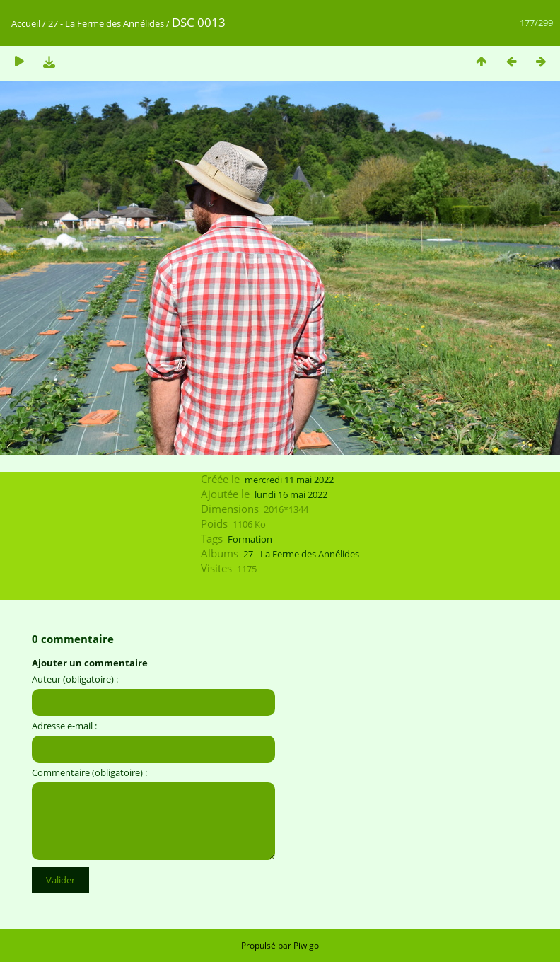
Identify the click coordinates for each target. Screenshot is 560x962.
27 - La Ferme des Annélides (106, 23)
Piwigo (306, 945)
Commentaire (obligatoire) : (89, 772)
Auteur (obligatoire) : (75, 679)
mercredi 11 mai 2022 (289, 480)
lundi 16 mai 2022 (291, 494)
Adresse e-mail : (64, 726)
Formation (250, 539)
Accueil (26, 23)
